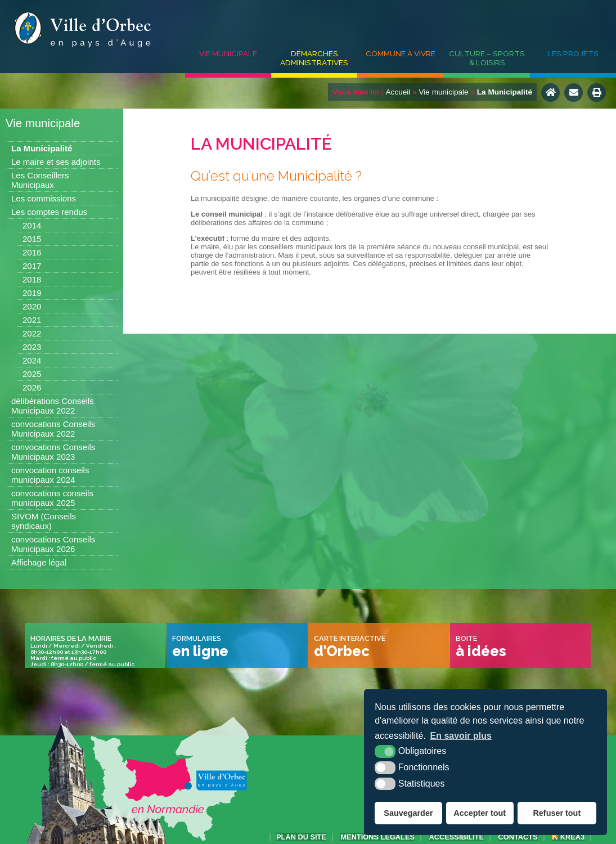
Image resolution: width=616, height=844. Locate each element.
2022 (32, 333)
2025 (32, 374)
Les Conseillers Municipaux (40, 180)
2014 (32, 225)
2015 (32, 239)
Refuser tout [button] (557, 813)
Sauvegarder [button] (408, 813)
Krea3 (568, 837)
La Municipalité (42, 148)
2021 (32, 320)
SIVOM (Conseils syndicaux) (44, 521)
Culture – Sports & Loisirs (487, 58)
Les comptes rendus (49, 212)
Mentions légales (377, 837)
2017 (32, 266)
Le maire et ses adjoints (56, 162)
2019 (32, 293)
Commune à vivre (401, 53)
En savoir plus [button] (461, 736)
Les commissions (44, 198)
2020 (32, 306)
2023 (32, 347)
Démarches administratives (314, 58)
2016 (32, 252)
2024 (32, 360)
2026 (32, 387)
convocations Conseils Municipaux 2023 (53, 452)
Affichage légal (39, 562)
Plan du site (301, 837)
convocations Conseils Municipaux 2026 (53, 544)
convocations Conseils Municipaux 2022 (53, 429)
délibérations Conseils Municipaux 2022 (53, 406)
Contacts (518, 837)
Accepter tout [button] (480, 813)
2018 (32, 279)
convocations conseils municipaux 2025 (52, 498)
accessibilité (457, 837)
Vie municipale (228, 53)
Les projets (573, 53)
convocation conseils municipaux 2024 (50, 475)
